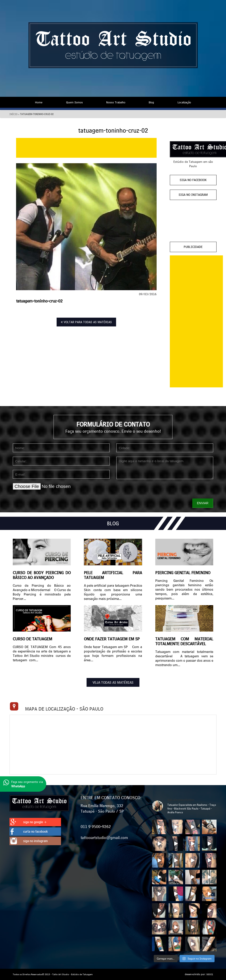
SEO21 (210, 974)
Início (13, 114)
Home (39, 102)
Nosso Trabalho (116, 102)
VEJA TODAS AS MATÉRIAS (113, 682)
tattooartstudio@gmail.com (104, 837)
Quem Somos (74, 102)
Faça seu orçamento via (23, 784)
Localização (184, 102)
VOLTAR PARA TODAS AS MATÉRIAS (86, 322)
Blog (151, 102)
